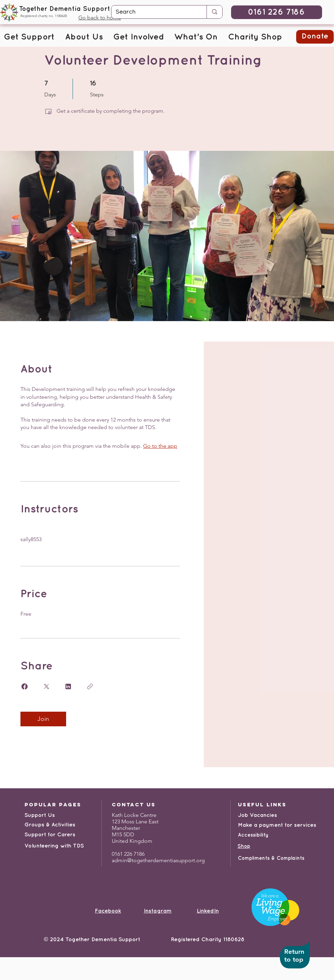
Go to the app (160, 446)
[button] (29, 37)
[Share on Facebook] (25, 686)
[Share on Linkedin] (68, 686)
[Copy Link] (90, 686)
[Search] (154, 12)
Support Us (40, 815)
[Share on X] (46, 686)
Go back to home (100, 18)
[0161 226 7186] (277, 12)
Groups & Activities (50, 825)
